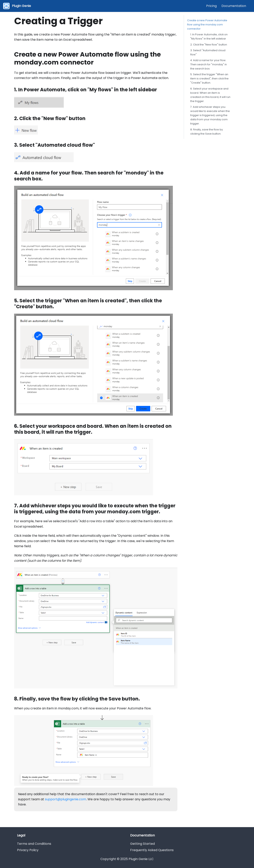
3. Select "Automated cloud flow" (208, 52)
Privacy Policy (28, 850)
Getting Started (142, 844)
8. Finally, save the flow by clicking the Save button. (207, 132)
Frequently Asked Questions (152, 850)
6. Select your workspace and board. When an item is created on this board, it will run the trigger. (210, 95)
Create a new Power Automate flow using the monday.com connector (207, 25)
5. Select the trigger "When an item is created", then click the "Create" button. (209, 79)
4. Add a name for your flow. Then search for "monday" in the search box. (209, 64)
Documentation (234, 6)
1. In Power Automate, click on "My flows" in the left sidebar (209, 37)
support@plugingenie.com (65, 799)
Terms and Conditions (34, 844)
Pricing (211, 6)
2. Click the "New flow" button (209, 45)
